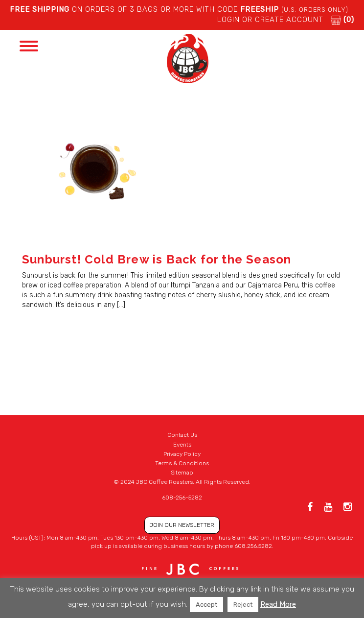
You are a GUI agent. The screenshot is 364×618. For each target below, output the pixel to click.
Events (182, 445)
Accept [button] (206, 605)
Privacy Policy (182, 454)
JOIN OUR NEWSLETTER (182, 525)
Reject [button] (243, 605)
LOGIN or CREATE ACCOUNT (270, 20)
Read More (278, 604)
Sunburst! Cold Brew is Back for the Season (157, 259)
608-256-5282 (182, 498)
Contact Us (182, 435)
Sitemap (182, 473)
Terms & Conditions (182, 463)
